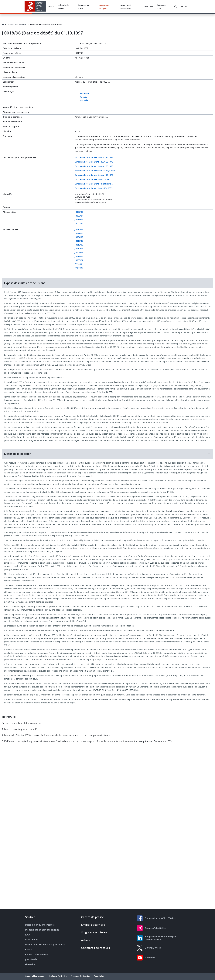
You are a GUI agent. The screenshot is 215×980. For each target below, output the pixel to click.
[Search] (176, 7)
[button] (107, 283)
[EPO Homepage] (35, 7)
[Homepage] (3, 24)
